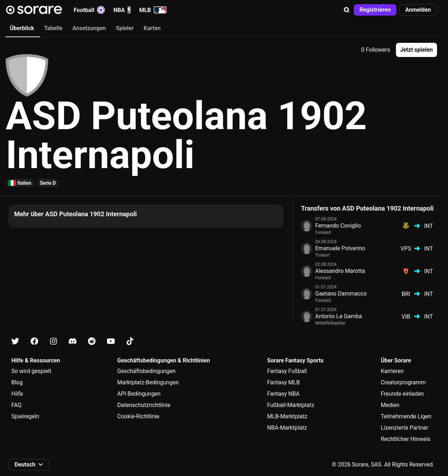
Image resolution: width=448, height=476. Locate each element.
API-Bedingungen (139, 394)
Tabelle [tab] (53, 28)
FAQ (16, 405)
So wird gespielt (31, 371)
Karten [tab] (152, 28)
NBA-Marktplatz (287, 428)
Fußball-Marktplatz (291, 405)
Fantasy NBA (283, 394)
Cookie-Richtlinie (138, 416)
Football (89, 10)
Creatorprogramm (403, 382)
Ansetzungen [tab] (89, 28)
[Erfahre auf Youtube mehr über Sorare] (111, 341)
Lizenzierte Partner (404, 428)
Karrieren (392, 371)
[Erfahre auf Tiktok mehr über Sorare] (130, 341)
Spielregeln (25, 416)
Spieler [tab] (125, 28)
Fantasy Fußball (287, 371)
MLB (153, 10)
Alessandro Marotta (340, 271)
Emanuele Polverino (340, 248)
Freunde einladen (402, 394)
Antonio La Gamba (339, 316)
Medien (390, 405)
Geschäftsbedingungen (146, 371)
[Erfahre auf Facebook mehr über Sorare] (34, 341)
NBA (122, 10)
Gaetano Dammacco (341, 294)
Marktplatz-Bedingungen (148, 382)
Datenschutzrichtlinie (144, 405)
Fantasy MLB (283, 382)
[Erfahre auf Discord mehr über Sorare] (73, 341)
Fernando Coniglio (338, 226)
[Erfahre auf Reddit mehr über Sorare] (92, 341)
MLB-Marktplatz (287, 416)
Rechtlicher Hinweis (406, 439)
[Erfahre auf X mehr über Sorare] (15, 341)
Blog (17, 382)
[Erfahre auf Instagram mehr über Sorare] (53, 341)
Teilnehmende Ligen (406, 416)
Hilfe (17, 394)
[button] (347, 10)
